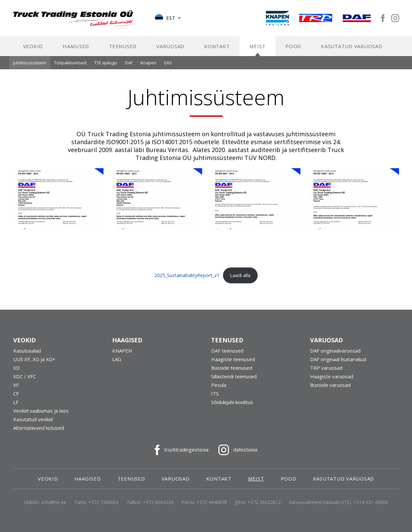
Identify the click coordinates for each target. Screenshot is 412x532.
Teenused (123, 46)
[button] (168, 18)
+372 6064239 (158, 502)
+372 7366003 (103, 502)
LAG (117, 359)
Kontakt (217, 46)
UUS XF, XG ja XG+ (34, 359)
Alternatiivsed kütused (39, 428)
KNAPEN (122, 351)
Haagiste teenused (233, 359)
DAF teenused (227, 351)
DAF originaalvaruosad (335, 351)
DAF (129, 63)
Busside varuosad (330, 385)
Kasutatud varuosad (352, 46)
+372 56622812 (264, 502)
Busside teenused (232, 368)
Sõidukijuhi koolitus (232, 402)
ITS (215, 393)
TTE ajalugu (106, 63)
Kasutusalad (27, 351)
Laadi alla (240, 275)
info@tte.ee (54, 502)
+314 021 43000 (371, 502)
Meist (257, 46)
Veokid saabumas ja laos (41, 411)
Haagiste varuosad (332, 376)
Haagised (76, 46)
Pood (293, 46)
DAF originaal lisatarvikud (338, 359)
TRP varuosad (326, 368)
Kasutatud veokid (33, 419)
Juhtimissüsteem (30, 63)
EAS (168, 63)
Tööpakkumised (70, 63)
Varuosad (170, 46)
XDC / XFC (25, 376)
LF (16, 402)
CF (16, 393)
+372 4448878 (212, 502)
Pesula (219, 385)
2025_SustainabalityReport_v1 (187, 275)
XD (16, 368)
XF (16, 385)
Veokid (33, 46)
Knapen (148, 63)
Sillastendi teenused (234, 376)
